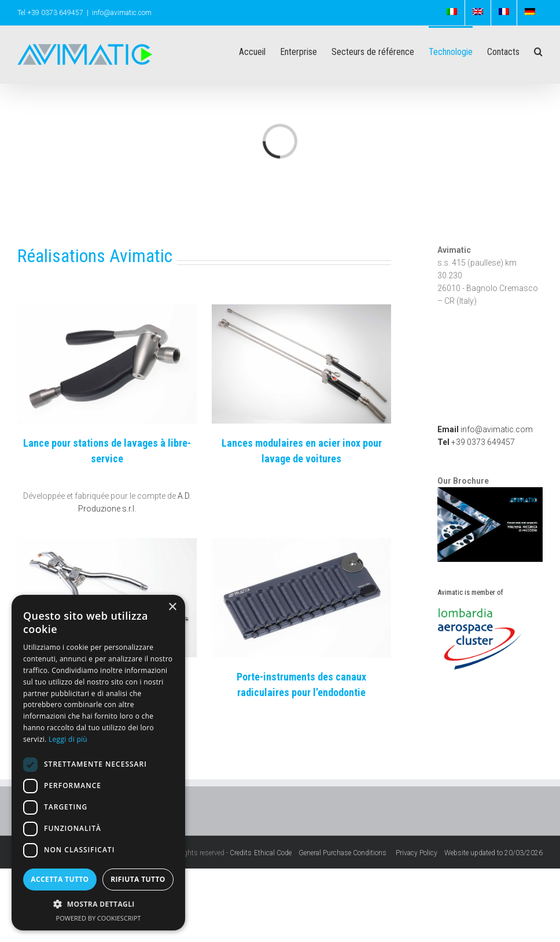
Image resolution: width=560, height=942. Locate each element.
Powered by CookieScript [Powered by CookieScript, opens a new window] (99, 918)
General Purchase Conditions (344, 853)
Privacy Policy (420, 853)
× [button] (172, 607)
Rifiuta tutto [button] (138, 879)
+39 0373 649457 (476, 442)
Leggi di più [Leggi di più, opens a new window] (68, 739)
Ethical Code (276, 853)
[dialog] (98, 763)
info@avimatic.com (122, 13)
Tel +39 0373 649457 (50, 13)
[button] (98, 904)
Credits (241, 853)
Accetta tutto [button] (60, 879)
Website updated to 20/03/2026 (493, 853)
